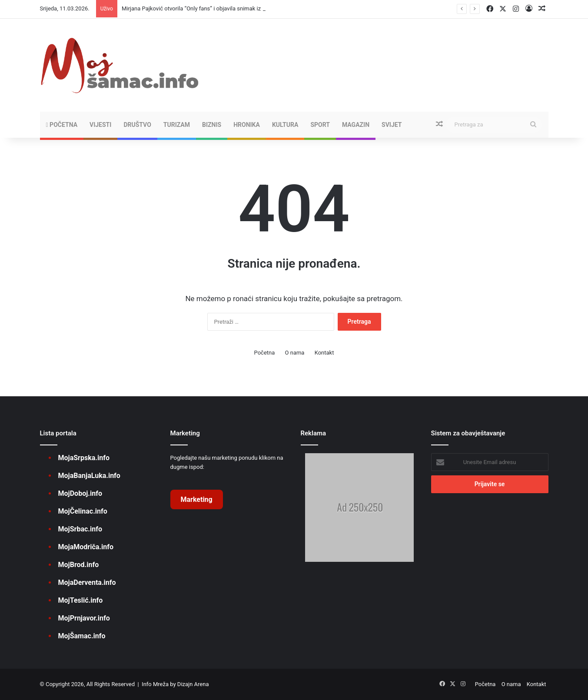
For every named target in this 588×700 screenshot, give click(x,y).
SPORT (320, 125)
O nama (295, 353)
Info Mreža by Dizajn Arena (175, 684)
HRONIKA (247, 125)
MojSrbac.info (80, 529)
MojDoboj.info (80, 493)
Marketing (197, 499)
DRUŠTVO (137, 125)
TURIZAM (177, 125)
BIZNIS (212, 125)
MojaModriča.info (86, 547)
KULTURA (285, 125)
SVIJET (392, 125)
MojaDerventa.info (87, 582)
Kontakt (324, 353)
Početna (62, 125)
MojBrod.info (79, 565)
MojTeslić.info (81, 600)
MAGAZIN (356, 125)
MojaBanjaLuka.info (89, 476)
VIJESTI (100, 125)
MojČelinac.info (83, 511)
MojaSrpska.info (84, 458)
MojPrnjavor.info (84, 618)
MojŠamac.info (82, 636)
